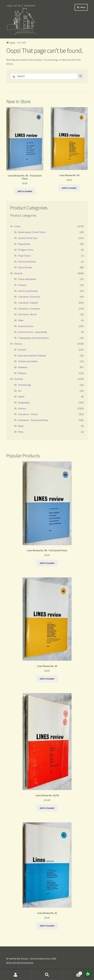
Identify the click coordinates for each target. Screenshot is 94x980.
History (18, 344)
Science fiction (26, 326)
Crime (17, 226)
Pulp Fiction (24, 256)
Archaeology (25, 385)
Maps (21, 320)
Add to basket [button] (25, 191)
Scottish (19, 379)
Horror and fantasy (28, 291)
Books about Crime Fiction (32, 232)
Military (22, 373)
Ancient (22, 350)
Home (12, 43)
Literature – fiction (28, 414)
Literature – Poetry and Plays (33, 420)
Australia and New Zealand (32, 355)
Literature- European (29, 309)
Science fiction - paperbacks (33, 332)
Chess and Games (27, 279)
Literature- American (29, 297)
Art (20, 391)
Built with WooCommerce (20, 963)
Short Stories (25, 267)
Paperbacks (24, 244)
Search (47, 975)
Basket (72, 973)
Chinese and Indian (28, 361)
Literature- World (27, 314)
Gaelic (21, 397)
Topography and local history (33, 338)
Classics (22, 285)
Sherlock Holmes (27, 262)
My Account (16, 975)
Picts (21, 432)
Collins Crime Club (28, 238)
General (18, 273)
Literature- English (28, 303)
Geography (24, 402)
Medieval (23, 367)
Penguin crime (26, 250)
